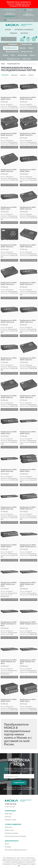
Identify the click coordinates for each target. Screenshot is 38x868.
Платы (13, 55)
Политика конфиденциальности (17, 850)
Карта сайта (10, 830)
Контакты (24, 33)
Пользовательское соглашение (16, 836)
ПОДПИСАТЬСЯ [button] (19, 783)
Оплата (9, 817)
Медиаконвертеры (13, 52)
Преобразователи (11, 48)
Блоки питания (27, 52)
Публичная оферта (12, 833)
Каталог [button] (8, 30)
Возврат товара (11, 820)
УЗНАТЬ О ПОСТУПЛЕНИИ (9, 111)
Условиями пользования (24, 789)
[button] (9, 16)
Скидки (9, 847)
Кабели (6, 55)
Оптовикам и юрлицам (24, 30)
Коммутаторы (27, 44)
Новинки (13, 33)
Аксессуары (27, 59)
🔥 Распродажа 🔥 (13, 44)
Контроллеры (22, 55)
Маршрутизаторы (14, 59)
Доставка (9, 814)
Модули (31, 48)
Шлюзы (32, 55)
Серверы (23, 48)
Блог (8, 844)
